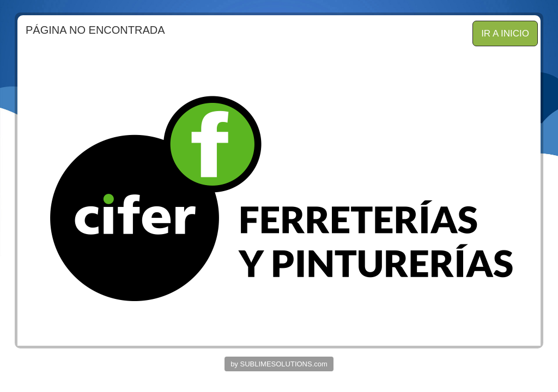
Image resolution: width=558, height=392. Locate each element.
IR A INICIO (505, 33)
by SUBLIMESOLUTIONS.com (279, 364)
